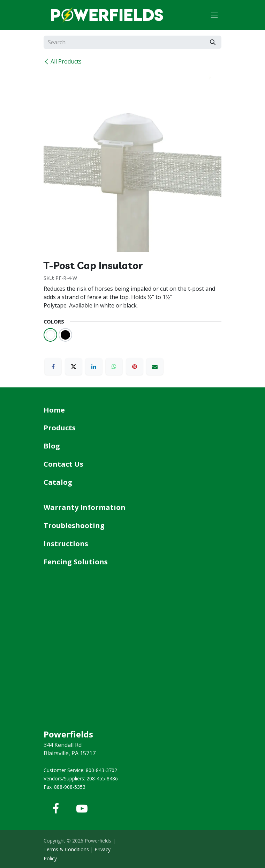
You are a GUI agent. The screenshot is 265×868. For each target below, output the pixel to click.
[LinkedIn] (94, 366)
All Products (63, 61)
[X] (74, 366)
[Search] (213, 42)
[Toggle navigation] (214, 15)
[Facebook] (53, 366)
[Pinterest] (135, 366)
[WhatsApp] (114, 366)
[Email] (155, 366)
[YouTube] (82, 809)
